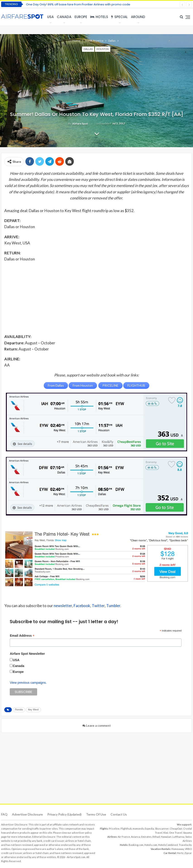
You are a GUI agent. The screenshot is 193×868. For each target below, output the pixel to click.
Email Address (22, 635)
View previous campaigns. (28, 682)
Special (119, 17)
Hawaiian (166, 836)
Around (138, 17)
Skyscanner (162, 828)
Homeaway (178, 849)
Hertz (180, 853)
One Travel (176, 832)
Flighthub (126, 828)
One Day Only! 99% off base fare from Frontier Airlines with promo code (78, 4)
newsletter (63, 605)
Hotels (99, 17)
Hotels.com (151, 845)
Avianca (136, 836)
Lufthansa (178, 836)
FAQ (4, 814)
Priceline (114, 828)
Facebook (82, 605)
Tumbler (113, 605)
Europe (81, 17)
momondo (138, 828)
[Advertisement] (96, 298)
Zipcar (188, 853)
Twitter (98, 605)
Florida (19, 709)
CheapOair (176, 828)
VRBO (188, 849)
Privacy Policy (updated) (64, 814)
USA (50, 17)
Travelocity (185, 845)
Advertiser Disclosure (27, 814)
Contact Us (119, 814)
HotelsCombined (168, 845)
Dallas (88, 49)
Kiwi (166, 832)
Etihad (156, 836)
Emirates (146, 836)
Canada (64, 17)
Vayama (187, 832)
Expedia (149, 828)
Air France (124, 836)
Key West (33, 709)
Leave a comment (97, 725)
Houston (103, 49)
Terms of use (96, 814)
